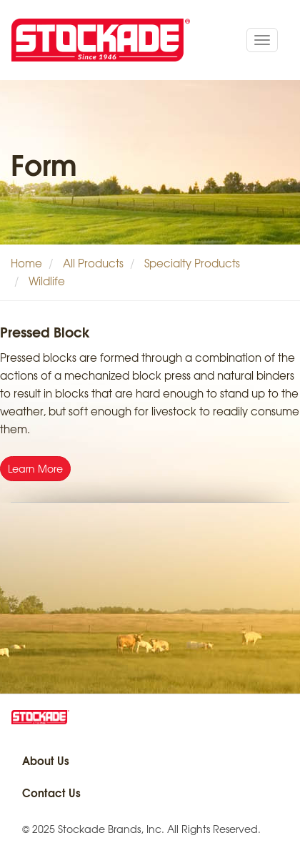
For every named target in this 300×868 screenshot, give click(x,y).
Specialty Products (192, 263)
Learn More (35, 468)
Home (26, 263)
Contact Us (51, 792)
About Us (46, 760)
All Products (93, 263)
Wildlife (47, 281)
